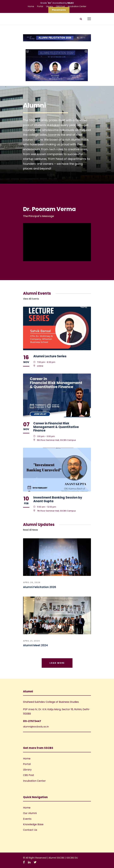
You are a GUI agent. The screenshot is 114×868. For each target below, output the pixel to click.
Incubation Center (77, 6)
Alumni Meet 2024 (35, 645)
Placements (59, 10)
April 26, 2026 (32, 582)
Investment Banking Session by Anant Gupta (58, 499)
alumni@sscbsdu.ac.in (36, 727)
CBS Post (60, 6)
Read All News (30, 530)
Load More (57, 663)
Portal (40, 6)
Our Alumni (30, 813)
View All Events (31, 299)
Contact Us (30, 830)
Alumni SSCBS (57, 858)
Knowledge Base (33, 824)
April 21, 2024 (31, 641)
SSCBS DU (72, 858)
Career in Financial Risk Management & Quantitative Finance (56, 427)
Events (27, 819)
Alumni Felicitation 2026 (40, 587)
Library (49, 6)
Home (31, 6)
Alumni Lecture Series (50, 356)
